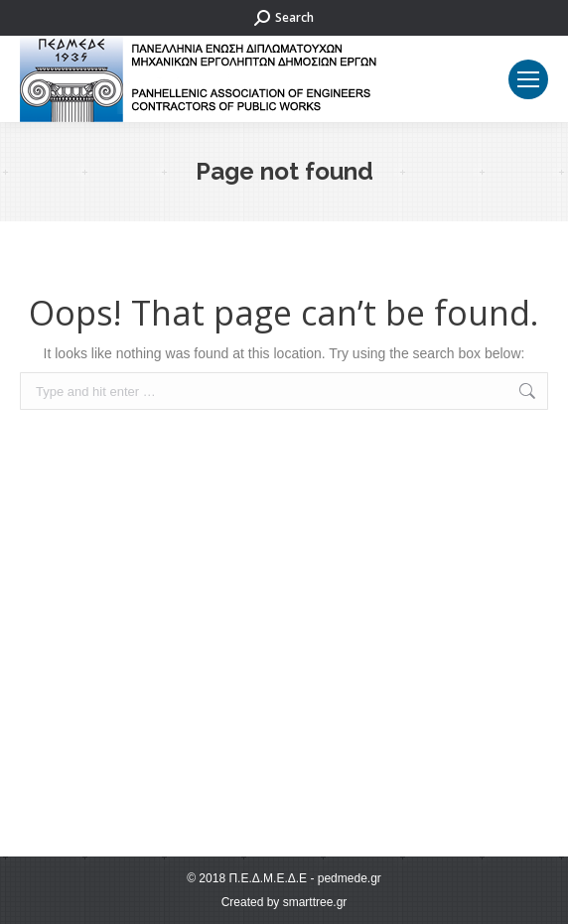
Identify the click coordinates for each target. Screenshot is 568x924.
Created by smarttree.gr (284, 902)
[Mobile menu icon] (528, 79)
